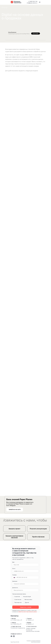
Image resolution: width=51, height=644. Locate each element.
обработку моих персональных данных (28, 612)
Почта (14, 569)
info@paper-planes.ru (32, 3)
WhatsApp (33, 628)
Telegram (28, 628)
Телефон (14, 575)
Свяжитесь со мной (26, 607)
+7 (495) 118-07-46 (33, 1)
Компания (15, 581)
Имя (13, 562)
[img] (45, 33)
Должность (15, 588)
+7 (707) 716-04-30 (31, 627)
